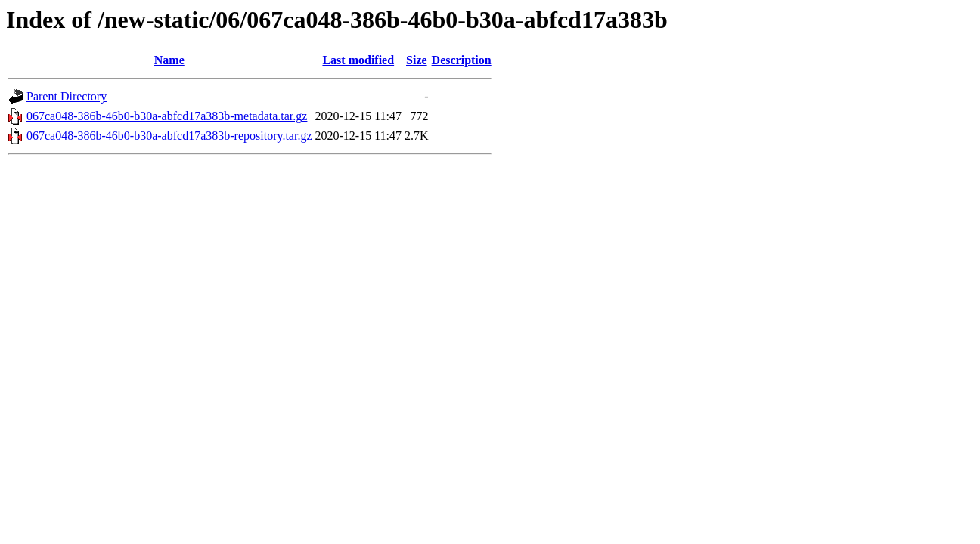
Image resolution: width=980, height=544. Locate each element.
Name (169, 60)
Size (417, 60)
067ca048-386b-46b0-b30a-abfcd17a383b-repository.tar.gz (169, 136)
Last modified (358, 60)
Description (462, 60)
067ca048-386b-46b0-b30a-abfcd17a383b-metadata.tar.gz (167, 116)
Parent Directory (67, 96)
